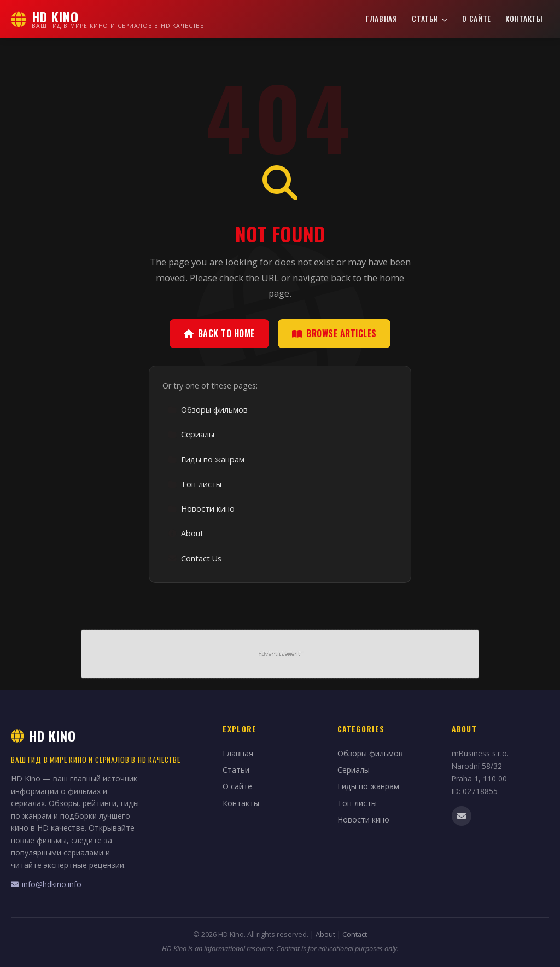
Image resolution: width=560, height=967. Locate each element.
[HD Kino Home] (107, 19)
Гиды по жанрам (206, 459)
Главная (382, 19)
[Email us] (462, 816)
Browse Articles (334, 333)
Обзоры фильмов (208, 410)
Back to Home (219, 333)
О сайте (477, 19)
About (186, 533)
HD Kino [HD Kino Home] (43, 736)
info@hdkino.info (46, 884)
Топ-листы (195, 484)
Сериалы (191, 434)
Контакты (524, 19)
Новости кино (201, 509)
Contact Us (195, 558)
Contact (355, 934)
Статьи (430, 19)
